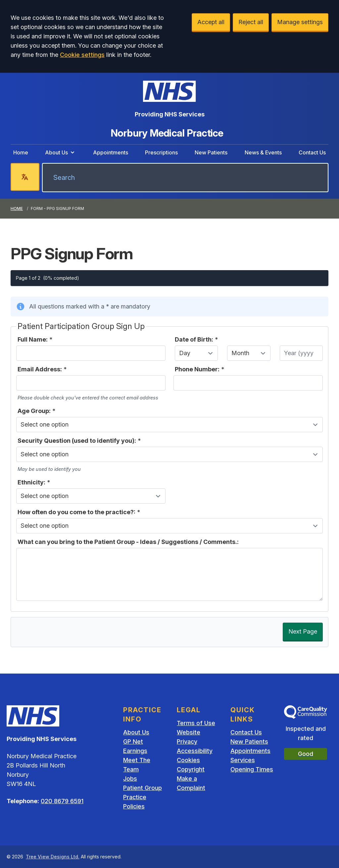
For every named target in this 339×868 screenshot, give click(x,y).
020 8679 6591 (62, 801)
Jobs (130, 779)
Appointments (111, 152)
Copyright (191, 769)
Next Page (303, 631)
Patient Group (143, 788)
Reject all (251, 22)
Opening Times (252, 769)
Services (243, 760)
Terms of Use (196, 723)
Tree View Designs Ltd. (53, 857)
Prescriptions (161, 152)
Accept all (211, 22)
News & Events (263, 152)
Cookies (188, 760)
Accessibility (195, 751)
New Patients (211, 152)
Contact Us (312, 152)
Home (21, 152)
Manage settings (300, 22)
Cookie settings (82, 55)
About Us (60, 152)
